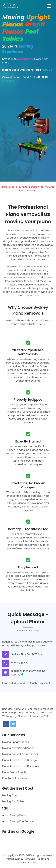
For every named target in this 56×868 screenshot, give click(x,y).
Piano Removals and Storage (19, 760)
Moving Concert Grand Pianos (20, 754)
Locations (44, 859)
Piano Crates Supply (14, 772)
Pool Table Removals (15, 778)
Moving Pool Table (13, 801)
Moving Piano (10, 795)
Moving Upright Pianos (16, 742)
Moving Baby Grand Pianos (18, 748)
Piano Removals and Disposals (20, 766)
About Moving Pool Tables (18, 821)
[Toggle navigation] (49, 6)
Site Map (33, 863)
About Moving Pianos (15, 815)
